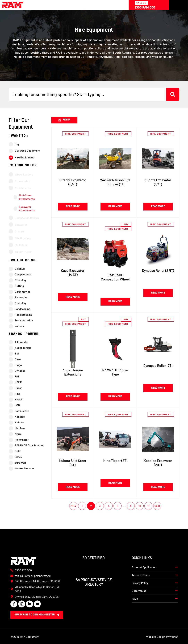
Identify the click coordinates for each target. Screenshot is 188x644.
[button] (64, 120)
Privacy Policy (140, 583)
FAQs (135, 598)
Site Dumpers (23, 238)
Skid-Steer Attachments (27, 197)
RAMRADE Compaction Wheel (115, 277)
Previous (73, 506)
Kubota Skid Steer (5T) (73, 463)
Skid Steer (21, 245)
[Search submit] (173, 94)
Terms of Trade (141, 575)
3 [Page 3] (100, 506)
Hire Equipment (76, 134)
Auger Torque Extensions (73, 372)
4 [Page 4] (109, 506)
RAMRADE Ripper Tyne (115, 372)
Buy (126, 224)
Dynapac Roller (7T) (158, 365)
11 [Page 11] (148, 506)
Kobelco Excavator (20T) (158, 463)
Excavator (21, 225)
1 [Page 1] (82, 506)
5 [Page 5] (118, 506)
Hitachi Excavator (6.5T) (73, 182)
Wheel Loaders (24, 174)
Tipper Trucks (23, 252)
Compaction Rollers (27, 218)
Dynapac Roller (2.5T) (158, 270)
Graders (20, 231)
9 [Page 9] (131, 506)
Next (157, 506)
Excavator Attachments (27, 208)
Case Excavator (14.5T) (73, 272)
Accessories (22, 181)
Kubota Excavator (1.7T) (158, 182)
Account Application (144, 567)
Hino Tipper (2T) (115, 460)
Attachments (23, 188)
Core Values (139, 591)
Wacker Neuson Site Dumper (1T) (115, 182)
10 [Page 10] (140, 506)
